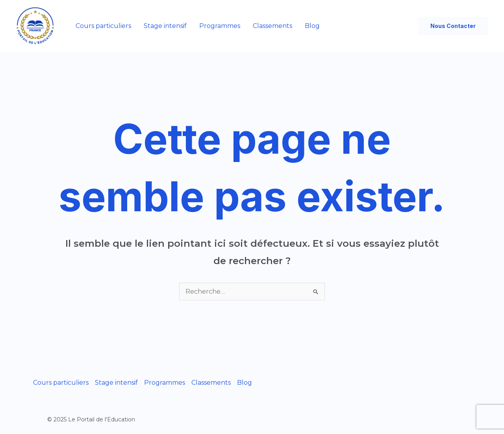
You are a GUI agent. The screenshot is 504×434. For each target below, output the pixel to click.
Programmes (220, 26)
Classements (272, 26)
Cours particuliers (103, 26)
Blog (312, 26)
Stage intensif (165, 26)
